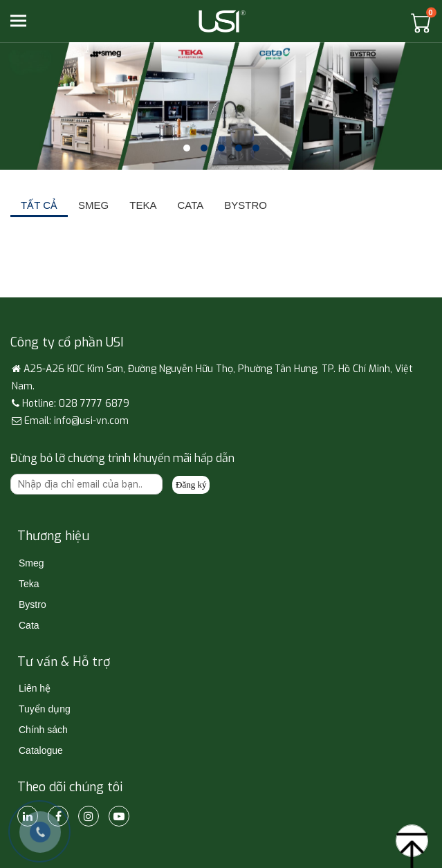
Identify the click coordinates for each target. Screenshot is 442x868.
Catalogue (41, 750)
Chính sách (43, 730)
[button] (187, 148)
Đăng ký (191, 484)
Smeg (31, 563)
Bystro (33, 604)
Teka (29, 584)
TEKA (143, 205)
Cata (29, 625)
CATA (190, 205)
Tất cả (39, 205)
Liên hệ (35, 688)
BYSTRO (246, 205)
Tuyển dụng (45, 709)
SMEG (93, 205)
